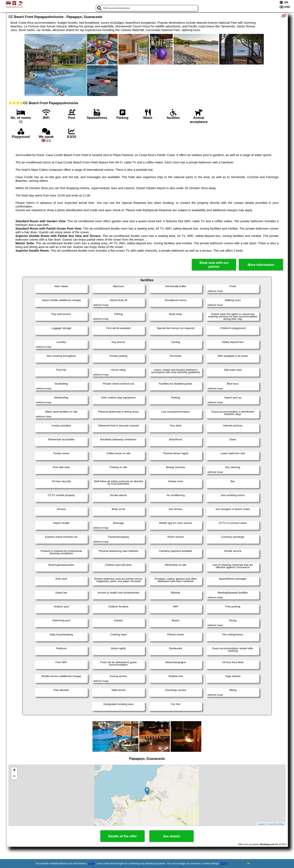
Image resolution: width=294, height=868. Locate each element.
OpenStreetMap (276, 824)
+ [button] (14, 770)
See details (171, 836)
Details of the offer (122, 836)
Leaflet (261, 824)
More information (261, 265)
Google (92, 864)
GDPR (224, 864)
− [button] (14, 777)
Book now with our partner (214, 265)
